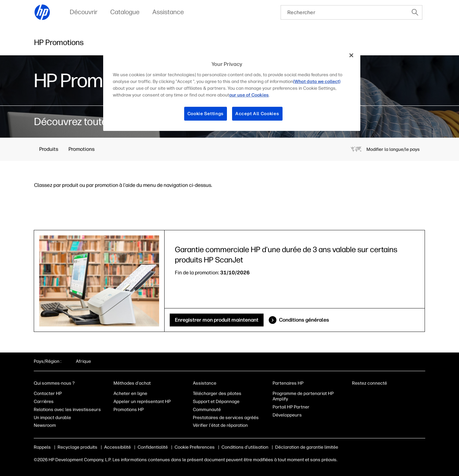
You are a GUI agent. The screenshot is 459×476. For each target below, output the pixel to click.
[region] (232, 89)
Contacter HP (48, 394)
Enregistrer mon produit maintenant (217, 320)
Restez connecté (370, 383)
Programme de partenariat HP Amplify (303, 396)
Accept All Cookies (257, 114)
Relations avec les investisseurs (67, 410)
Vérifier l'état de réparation (220, 425)
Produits (49, 149)
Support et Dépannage (216, 402)
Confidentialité (153, 447)
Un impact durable (52, 418)
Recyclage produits (77, 447)
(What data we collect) (317, 82)
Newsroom (45, 425)
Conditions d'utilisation (245, 447)
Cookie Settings (206, 114)
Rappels (42, 447)
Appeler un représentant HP (142, 402)
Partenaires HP (288, 383)
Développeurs (288, 415)
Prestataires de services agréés (226, 418)
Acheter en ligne (130, 394)
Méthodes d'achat (132, 383)
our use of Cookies (249, 95)
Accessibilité (117, 447)
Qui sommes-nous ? (54, 383)
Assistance (205, 383)
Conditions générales (304, 320)
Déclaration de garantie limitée (307, 447)
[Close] (351, 55)
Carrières (44, 402)
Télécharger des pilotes (217, 394)
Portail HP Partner (291, 407)
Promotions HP (129, 410)
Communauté (207, 410)
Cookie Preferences (195, 447)
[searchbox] (344, 12)
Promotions (81, 149)
